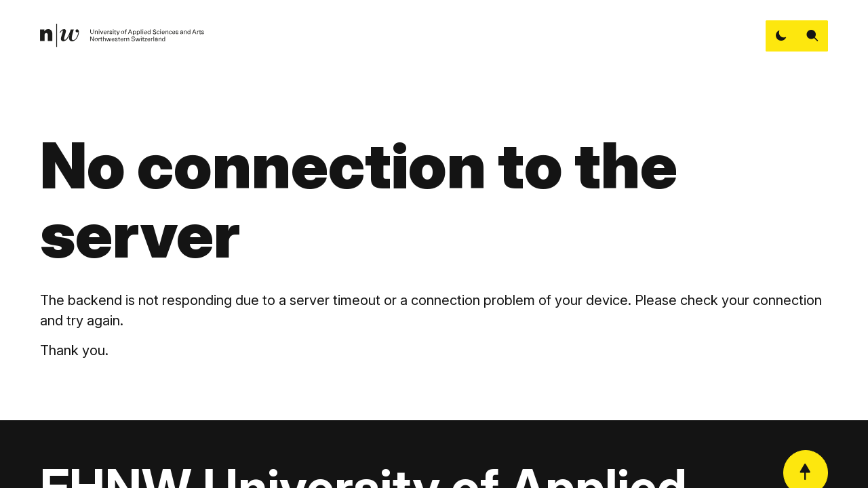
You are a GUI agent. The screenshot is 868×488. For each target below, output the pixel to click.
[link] (122, 36)
